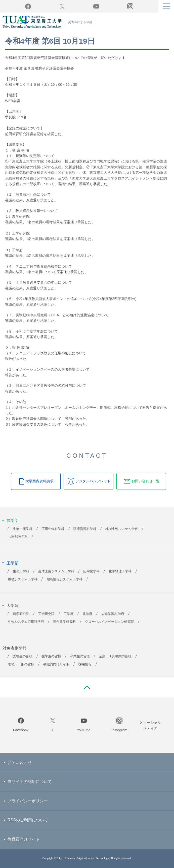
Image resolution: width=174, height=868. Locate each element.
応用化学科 (91, 571)
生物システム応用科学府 (26, 622)
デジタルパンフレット (93, 481)
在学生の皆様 (51, 656)
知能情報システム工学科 (64, 579)
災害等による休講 (80, 22)
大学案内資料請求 (39, 481)
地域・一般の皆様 (21, 664)
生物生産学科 (23, 529)
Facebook (21, 730)
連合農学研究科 (64, 622)
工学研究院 (46, 614)
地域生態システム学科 (122, 529)
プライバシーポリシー (28, 801)
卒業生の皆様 (80, 656)
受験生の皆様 (23, 656)
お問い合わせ (20, 763)
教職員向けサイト (56, 664)
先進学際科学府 (113, 614)
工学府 (69, 614)
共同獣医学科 (18, 537)
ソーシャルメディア (152, 725)
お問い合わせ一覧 (146, 481)
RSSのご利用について (28, 820)
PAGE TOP (87, 687)
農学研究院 (21, 614)
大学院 (13, 606)
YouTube (96, 6)
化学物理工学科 (120, 571)
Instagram (119, 730)
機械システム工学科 (23, 579)
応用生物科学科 (53, 529)
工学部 (13, 563)
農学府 (87, 614)
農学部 (13, 521)
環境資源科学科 (85, 529)
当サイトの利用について (30, 782)
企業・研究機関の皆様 (115, 656)
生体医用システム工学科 (56, 571)
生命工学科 (21, 571)
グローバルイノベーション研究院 (110, 622)
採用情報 (85, 664)
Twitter (62, 6)
